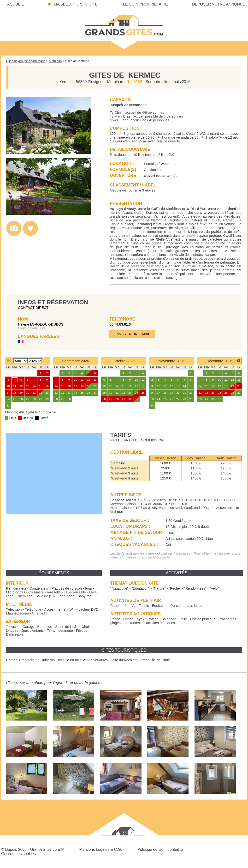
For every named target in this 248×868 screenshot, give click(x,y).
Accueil (15, 4)
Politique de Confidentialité (160, 849)
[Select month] (21, 361)
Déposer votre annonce (219, 4)
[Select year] (35, 361)
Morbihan (55, 61)
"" (119, 588)
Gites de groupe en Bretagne (26, 61)
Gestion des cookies (18, 854)
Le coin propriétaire (145, 4)
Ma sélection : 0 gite (76, 4)
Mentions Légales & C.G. (100, 849)
